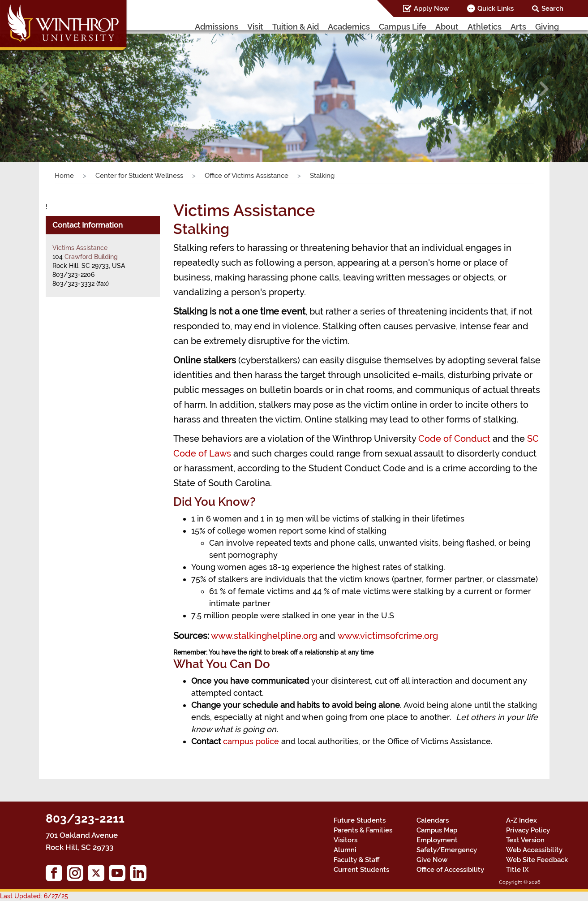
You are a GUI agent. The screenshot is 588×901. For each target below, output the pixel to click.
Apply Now (431, 9)
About (447, 27)
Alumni (345, 850)
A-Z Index (521, 820)
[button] (44, 89)
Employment (437, 840)
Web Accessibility (534, 850)
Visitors (346, 840)
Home (64, 176)
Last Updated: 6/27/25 (34, 896)
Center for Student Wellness (139, 176)
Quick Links (496, 9)
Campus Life (403, 27)
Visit (255, 27)
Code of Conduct (454, 439)
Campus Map (437, 830)
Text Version (525, 840)
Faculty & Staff (356, 860)
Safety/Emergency (447, 850)
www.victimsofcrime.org (388, 636)
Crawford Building (91, 257)
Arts (518, 27)
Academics (349, 27)
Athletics (485, 27)
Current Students (361, 870)
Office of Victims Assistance (247, 176)
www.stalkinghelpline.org (264, 636)
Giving (547, 27)
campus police (251, 741)
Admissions (217, 27)
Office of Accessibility (450, 870)
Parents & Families (363, 830)
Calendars (433, 820)
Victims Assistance (80, 248)
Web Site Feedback (537, 860)
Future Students (360, 820)
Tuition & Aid (296, 27)
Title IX (517, 870)
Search (552, 9)
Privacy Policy (528, 830)
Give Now (432, 860)
